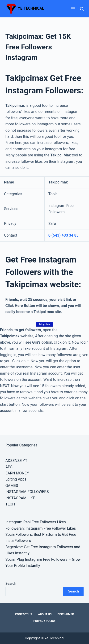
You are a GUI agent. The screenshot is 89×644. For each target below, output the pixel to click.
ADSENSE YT (16, 461)
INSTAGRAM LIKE (20, 498)
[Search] (82, 9)
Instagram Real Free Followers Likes (36, 522)
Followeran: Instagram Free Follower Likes (41, 528)
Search (11, 584)
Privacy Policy (45, 621)
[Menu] (73, 9)
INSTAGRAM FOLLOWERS (27, 492)
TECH (10, 504)
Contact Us (24, 614)
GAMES (12, 486)
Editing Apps (16, 479)
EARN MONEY (17, 473)
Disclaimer (66, 614)
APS (9, 467)
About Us (45, 614)
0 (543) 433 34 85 (64, 235)
